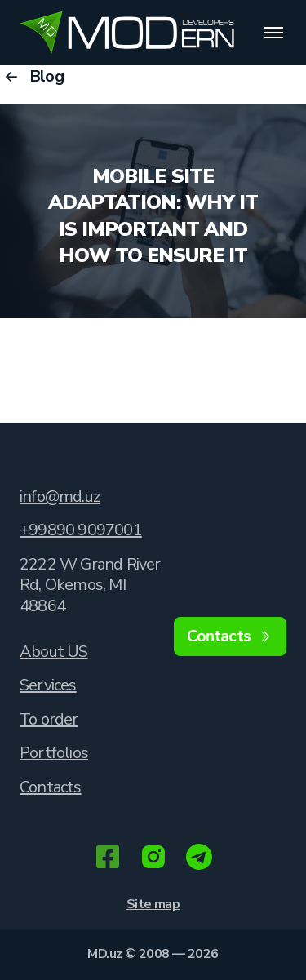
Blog (32, 77)
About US (54, 652)
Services (48, 685)
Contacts (51, 787)
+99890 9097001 (81, 530)
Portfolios (54, 753)
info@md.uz (60, 497)
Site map (153, 904)
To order (49, 719)
